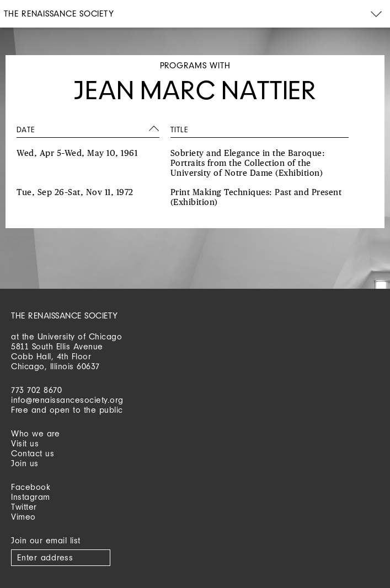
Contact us (33, 453)
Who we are (35, 433)
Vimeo (23, 517)
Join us (25, 463)
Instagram (31, 497)
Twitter (24, 507)
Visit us (25, 443)
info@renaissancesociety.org (67, 400)
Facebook (31, 487)
